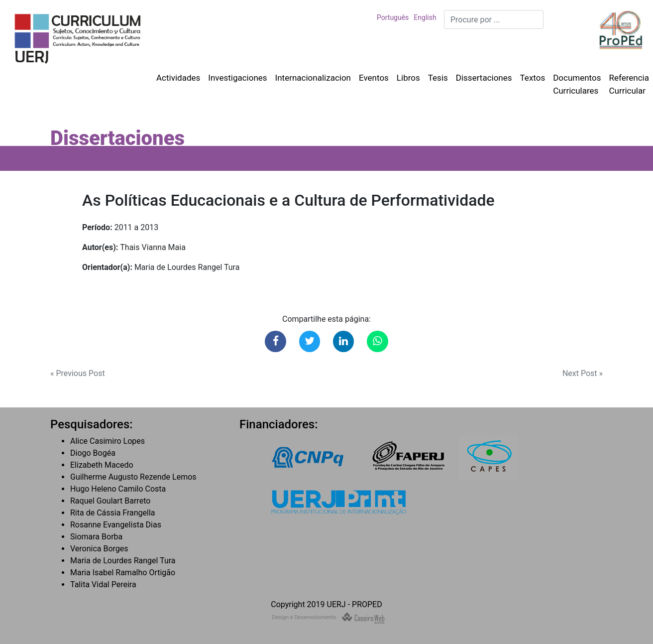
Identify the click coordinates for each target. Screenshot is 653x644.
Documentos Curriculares (577, 84)
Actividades (178, 78)
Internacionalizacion (313, 78)
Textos (533, 78)
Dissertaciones (484, 78)
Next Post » (583, 373)
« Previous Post (78, 373)
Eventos (374, 78)
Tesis (438, 78)
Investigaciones (237, 78)
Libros (408, 78)
